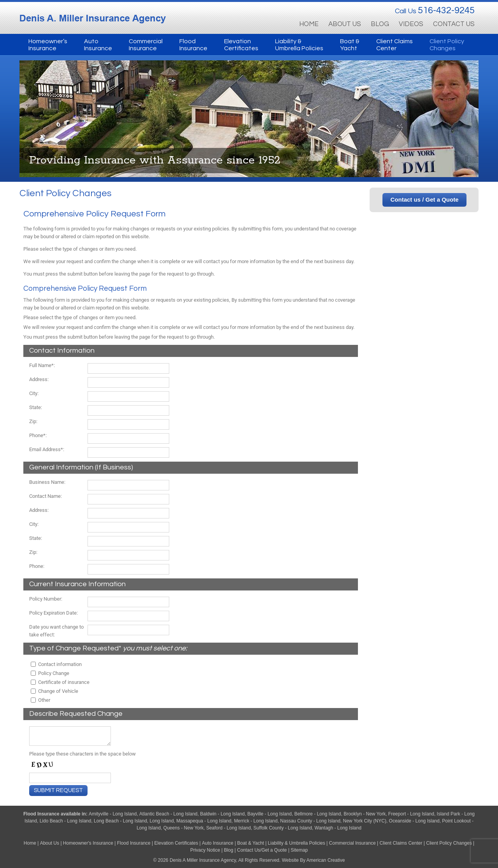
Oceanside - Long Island (414, 821)
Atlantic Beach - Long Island (168, 814)
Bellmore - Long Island (317, 814)
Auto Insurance (218, 843)
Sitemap (299, 850)
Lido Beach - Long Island (66, 821)
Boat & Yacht (251, 843)
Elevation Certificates (176, 843)
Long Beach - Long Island (120, 821)
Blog (228, 850)
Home (30, 843)
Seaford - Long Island (229, 828)
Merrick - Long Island (256, 821)
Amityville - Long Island (113, 814)
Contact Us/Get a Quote (262, 850)
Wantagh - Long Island (338, 828)
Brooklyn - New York (365, 814)
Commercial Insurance (352, 843)
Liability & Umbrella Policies (296, 843)
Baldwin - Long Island (222, 814)
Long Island (162, 821)
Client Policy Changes (449, 843)
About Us (50, 843)
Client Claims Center (401, 843)
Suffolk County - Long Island (283, 828)
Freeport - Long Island (411, 814)
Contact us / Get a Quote (424, 199)
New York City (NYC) (365, 821)
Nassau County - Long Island (310, 821)
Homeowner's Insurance (89, 843)
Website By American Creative (313, 860)
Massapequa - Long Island (204, 821)
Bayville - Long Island (270, 814)
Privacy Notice (205, 850)
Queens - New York (183, 828)
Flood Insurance (42, 814)
